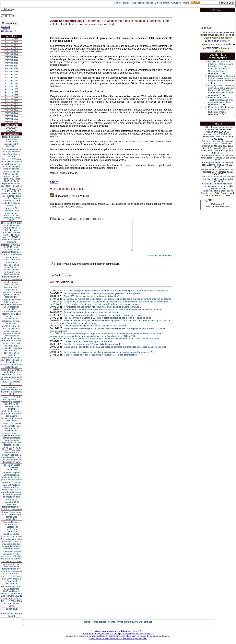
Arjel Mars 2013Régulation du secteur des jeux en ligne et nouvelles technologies (11, 292)
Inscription (6, 26)
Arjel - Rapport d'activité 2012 (12, 283)
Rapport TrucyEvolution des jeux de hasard (12, 612)
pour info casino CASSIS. (215, 134)
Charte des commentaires (160, 262)
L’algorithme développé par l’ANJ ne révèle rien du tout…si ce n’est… (221, 110)
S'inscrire (59, 270)
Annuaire (175, 3)
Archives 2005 (11, 101)
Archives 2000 (11, 116)
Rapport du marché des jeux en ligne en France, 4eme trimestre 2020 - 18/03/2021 (11, 142)
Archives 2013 (11, 77)
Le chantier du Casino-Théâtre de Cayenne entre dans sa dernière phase (221, 100)
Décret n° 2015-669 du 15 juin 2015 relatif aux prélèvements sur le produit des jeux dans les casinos (11, 164)
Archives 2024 (11, 45)
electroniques (211, 48)
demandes (226, 48)
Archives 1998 (11, 122)
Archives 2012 (11, 80)
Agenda (149, 3)
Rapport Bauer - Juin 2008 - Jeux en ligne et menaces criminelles (11, 516)
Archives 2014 (11, 75)
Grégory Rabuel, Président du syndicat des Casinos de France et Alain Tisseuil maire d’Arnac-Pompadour (222, 89)
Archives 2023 (11, 48)
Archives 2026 (11, 39)
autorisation (212, 41)
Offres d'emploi (162, 3)
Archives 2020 (11, 57)
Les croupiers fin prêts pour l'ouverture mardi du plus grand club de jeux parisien (103, 299)
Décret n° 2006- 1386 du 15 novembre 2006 (12, 603)
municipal (220, 45)
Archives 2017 (11, 66)
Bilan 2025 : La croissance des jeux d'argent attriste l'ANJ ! (92, 302)
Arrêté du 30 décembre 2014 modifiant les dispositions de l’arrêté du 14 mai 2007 (12, 214)
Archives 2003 (11, 107)
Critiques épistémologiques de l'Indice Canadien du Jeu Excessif (95, 332)
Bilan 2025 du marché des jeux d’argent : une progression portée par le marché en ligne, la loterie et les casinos (118, 305)
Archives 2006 (11, 98)
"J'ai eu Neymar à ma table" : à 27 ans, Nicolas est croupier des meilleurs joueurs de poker (108, 324)
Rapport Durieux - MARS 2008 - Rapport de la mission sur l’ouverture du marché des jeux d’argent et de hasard (11, 529)
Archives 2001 (11, 113)
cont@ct (186, 3)
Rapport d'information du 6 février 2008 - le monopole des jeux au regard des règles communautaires (12, 544)
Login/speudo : (8, 9)
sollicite (230, 44)
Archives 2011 (11, 83)
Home (117, 3)
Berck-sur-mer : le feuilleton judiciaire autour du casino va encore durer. (222, 78)
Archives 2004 (11, 104)
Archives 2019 (11, 60)
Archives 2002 (11, 110)
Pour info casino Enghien (215, 148)
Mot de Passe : (8, 16)
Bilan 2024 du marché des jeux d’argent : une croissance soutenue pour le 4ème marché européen (112, 345)
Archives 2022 (11, 51)
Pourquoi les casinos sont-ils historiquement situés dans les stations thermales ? (103, 313)
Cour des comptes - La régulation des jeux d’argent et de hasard (11, 153)
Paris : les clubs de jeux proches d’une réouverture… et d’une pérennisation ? (101, 361)
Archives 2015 (11, 72)
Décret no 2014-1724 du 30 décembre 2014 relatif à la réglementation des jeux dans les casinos (12, 250)
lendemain (218, 51)
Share (54, 182)
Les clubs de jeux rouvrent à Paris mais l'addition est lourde (93, 350)
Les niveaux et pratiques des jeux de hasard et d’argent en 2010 (12, 391)
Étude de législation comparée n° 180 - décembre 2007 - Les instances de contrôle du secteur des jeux (11, 556)
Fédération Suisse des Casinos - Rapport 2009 (12, 467)
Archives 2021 (11, 54)
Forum (125, 3)
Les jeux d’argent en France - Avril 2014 (11, 258)
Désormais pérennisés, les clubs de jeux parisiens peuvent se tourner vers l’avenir (103, 321)
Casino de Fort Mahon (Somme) (218, 184)
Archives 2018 (11, 63)
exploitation (207, 45)
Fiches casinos (137, 3)
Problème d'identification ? (8, 30)
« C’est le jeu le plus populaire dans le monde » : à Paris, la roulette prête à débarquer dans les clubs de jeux (116, 297)
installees (225, 41)
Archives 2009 (11, 89)
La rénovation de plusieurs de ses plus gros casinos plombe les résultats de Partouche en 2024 (110, 358)
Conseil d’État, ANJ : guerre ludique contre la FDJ (88, 347)
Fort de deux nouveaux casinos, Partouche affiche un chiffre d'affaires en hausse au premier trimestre (113, 315)
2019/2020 (11, 131)
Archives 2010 (11, 86)
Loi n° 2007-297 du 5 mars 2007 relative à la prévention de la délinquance (11, 580)
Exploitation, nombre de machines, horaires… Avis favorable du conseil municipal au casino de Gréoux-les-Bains (221, 66)
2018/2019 (11, 128)
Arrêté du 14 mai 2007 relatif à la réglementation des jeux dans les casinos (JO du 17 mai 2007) (12, 569)
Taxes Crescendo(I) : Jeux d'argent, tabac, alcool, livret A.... (93, 318)
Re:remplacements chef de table (218, 155)
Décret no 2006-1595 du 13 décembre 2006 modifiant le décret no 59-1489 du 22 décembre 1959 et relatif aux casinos (12, 592)
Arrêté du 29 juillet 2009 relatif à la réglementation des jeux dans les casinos (12, 476)
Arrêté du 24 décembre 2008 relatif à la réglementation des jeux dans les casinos (12, 504)
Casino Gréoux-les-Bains (218, 38)
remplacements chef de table (215, 170)
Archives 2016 (11, 69)
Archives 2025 (11, 42)
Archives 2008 (11, 92)
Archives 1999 (11, 119)
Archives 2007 (11, 95)
